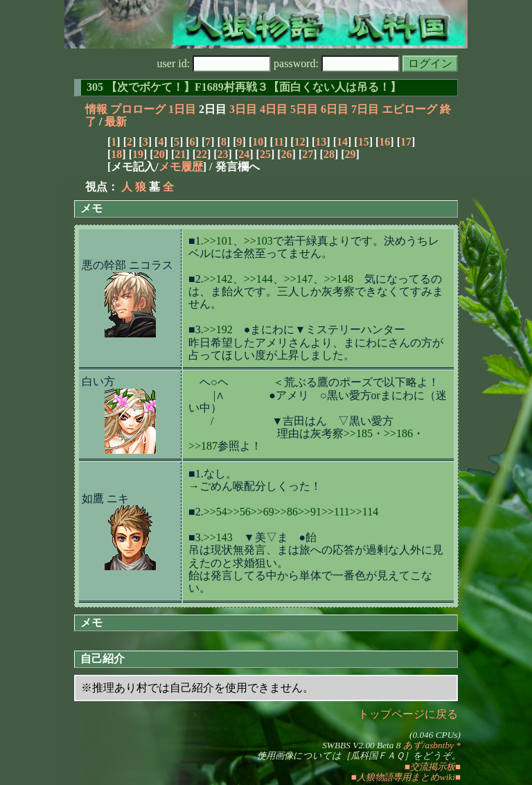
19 (138, 154)
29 (351, 154)
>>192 (218, 329)
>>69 (263, 512)
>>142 (218, 279)
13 (321, 142)
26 (287, 154)
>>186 (398, 433)
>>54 (215, 512)
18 (116, 154)
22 (202, 154)
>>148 (339, 279)
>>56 (239, 512)
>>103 (258, 241)
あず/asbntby (428, 745)
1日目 (182, 109)
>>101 (218, 241)
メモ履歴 (181, 167)
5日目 (304, 109)
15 (364, 142)
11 (279, 142)
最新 (116, 122)
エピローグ (409, 109)
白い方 (98, 381)
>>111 (336, 512)
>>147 (299, 279)
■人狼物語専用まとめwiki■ (406, 777)
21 (180, 154)
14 (342, 142)
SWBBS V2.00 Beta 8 (361, 745)
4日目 (274, 109)
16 (384, 142)
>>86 (286, 512)
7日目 (365, 109)
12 (300, 142)
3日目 (243, 109)
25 (265, 154)
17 (406, 142)
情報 (96, 109)
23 (223, 154)
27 (308, 154)
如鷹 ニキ (105, 499)
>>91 (310, 512)
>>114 (364, 512)
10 (258, 142)
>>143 (218, 537)
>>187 (203, 446)
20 (159, 154)
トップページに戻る (408, 714)
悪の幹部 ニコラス (127, 265)
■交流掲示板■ (433, 767)
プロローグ (138, 109)
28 (329, 154)
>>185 (358, 433)
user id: (214, 63)
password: (337, 63)
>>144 (258, 279)
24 (244, 154)
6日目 (335, 109)
